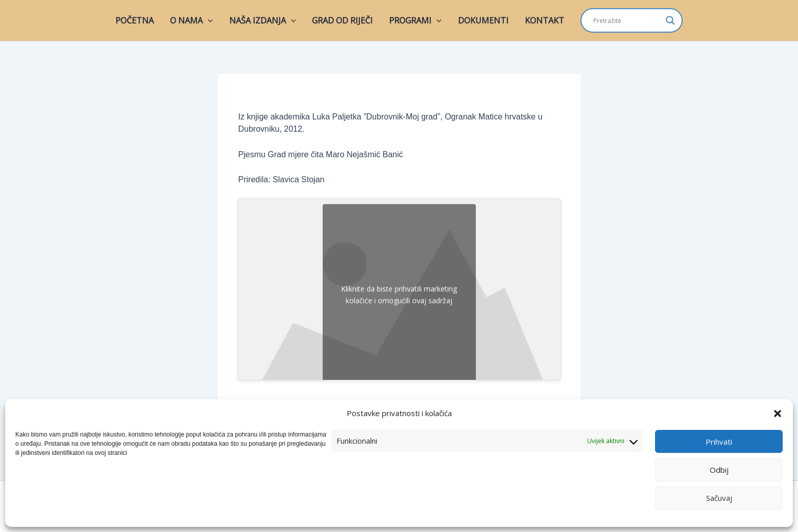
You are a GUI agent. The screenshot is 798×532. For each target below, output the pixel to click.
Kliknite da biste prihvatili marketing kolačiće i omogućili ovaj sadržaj (399, 295)
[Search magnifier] (670, 20)
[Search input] (627, 20)
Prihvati (719, 442)
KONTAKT (545, 20)
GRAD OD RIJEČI (342, 20)
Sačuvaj (719, 498)
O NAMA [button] (191, 20)
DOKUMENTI (483, 20)
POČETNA (135, 20)
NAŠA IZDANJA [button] (263, 20)
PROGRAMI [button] (415, 20)
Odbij (719, 470)
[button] (778, 414)
